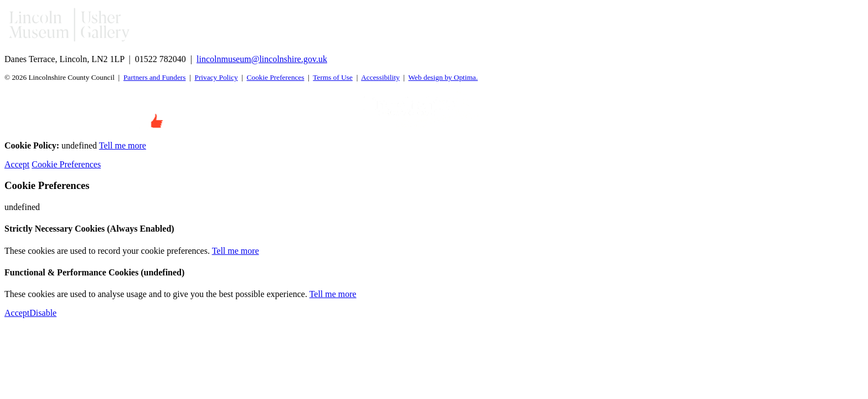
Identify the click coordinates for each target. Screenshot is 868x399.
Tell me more (123, 145)
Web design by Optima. (443, 77)
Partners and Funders (155, 77)
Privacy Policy (216, 77)
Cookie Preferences (276, 77)
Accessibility (380, 77)
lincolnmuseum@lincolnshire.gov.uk (262, 59)
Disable (43, 313)
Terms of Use (333, 77)
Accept (17, 164)
